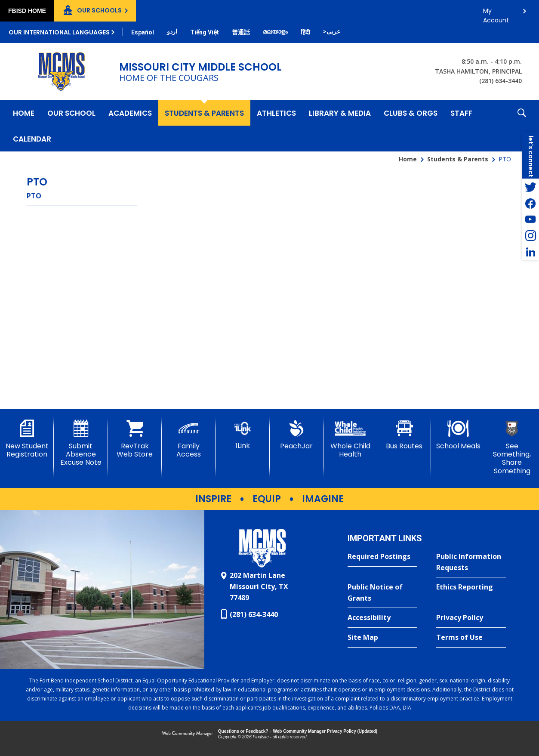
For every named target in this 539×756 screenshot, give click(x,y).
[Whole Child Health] (350, 439)
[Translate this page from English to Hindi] (305, 32)
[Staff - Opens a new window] (461, 113)
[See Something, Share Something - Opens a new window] (512, 447)
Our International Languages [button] (59, 32)
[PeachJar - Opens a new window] (297, 435)
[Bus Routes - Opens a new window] (404, 435)
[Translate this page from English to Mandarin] (241, 32)
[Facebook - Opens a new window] (530, 203)
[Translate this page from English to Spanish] (143, 32)
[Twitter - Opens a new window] (530, 187)
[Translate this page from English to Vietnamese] (205, 32)
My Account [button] (496, 13)
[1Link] (242, 435)
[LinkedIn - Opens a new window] (530, 252)
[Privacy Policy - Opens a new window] (471, 618)
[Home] (24, 113)
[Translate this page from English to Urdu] (172, 31)
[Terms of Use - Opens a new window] (471, 638)
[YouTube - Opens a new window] (530, 219)
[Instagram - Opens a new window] (530, 236)
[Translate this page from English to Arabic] (332, 31)
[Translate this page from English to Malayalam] (275, 31)
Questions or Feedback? (243, 731)
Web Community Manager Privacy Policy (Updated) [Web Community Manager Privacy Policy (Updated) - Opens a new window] (325, 731)
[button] (522, 126)
